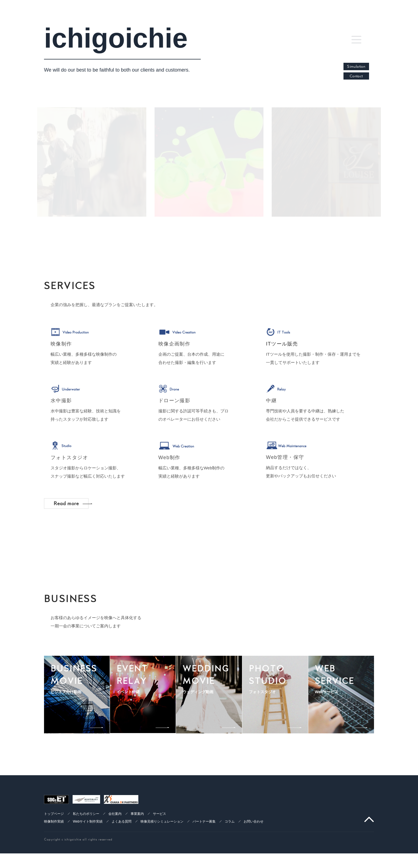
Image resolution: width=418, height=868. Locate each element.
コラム (230, 839)
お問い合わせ (254, 839)
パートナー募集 (204, 839)
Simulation (356, 66)
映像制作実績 (54, 839)
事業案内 (137, 832)
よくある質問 (122, 839)
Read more (72, 519)
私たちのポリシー (86, 832)
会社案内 (115, 832)
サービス (159, 832)
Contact (356, 76)
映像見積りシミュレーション (162, 839)
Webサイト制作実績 (88, 839)
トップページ (54, 832)
